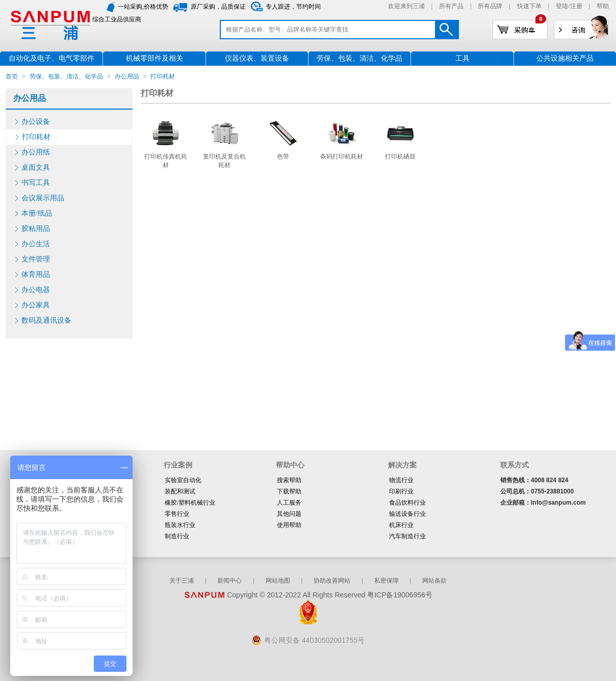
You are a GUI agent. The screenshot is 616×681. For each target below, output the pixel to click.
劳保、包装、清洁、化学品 (66, 76)
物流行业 (401, 480)
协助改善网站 (332, 581)
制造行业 (177, 536)
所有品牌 (490, 6)
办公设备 (36, 122)
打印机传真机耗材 (166, 161)
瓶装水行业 (180, 525)
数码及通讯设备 (46, 320)
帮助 (603, 6)
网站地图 (278, 581)
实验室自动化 (183, 480)
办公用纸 (36, 152)
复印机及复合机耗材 (224, 161)
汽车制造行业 (407, 536)
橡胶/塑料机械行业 (190, 503)
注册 (576, 6)
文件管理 (36, 259)
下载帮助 (289, 491)
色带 (283, 156)
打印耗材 (36, 137)
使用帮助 (289, 525)
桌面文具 (36, 167)
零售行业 (177, 514)
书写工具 (36, 183)
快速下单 (529, 6)
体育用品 (36, 274)
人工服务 (289, 503)
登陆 (562, 6)
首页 (12, 76)
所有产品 (451, 6)
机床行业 (401, 525)
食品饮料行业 (407, 503)
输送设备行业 (407, 514)
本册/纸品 (37, 213)
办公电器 (36, 290)
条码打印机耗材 (342, 156)
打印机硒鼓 (400, 156)
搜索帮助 (289, 480)
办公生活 (36, 244)
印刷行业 (401, 491)
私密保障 (387, 581)
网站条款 (434, 581)
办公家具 (36, 305)
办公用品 (127, 76)
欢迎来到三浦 (406, 6)
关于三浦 (182, 581)
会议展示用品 (43, 198)
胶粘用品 (36, 229)
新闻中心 (229, 581)
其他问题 (289, 514)
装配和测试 (180, 491)
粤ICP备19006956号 (400, 595)
